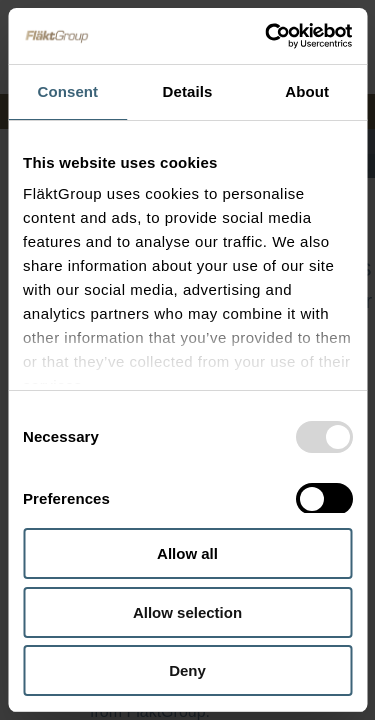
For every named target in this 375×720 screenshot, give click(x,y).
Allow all (187, 553)
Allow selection (187, 612)
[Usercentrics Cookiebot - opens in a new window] (267, 36)
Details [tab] (188, 91)
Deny (187, 670)
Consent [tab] (67, 91)
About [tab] (307, 91)
